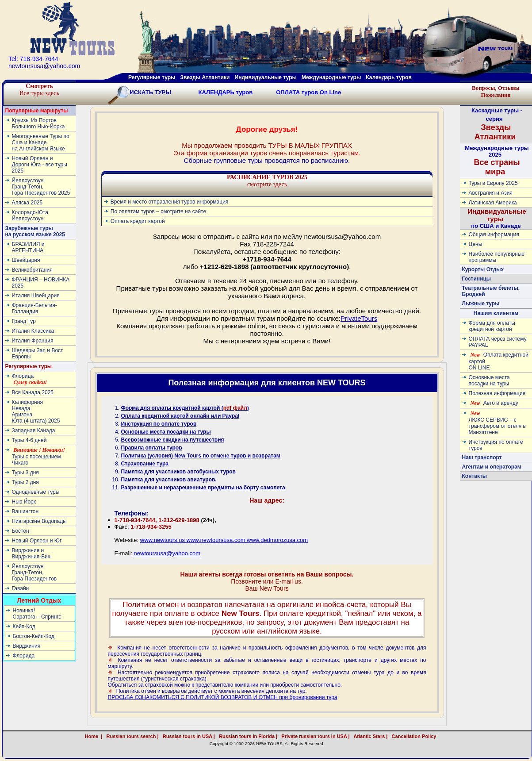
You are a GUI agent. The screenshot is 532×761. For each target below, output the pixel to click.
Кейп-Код (24, 626)
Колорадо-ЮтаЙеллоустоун (30, 215)
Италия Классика (33, 331)
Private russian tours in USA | (314, 736)
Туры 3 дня (25, 473)
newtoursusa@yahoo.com (166, 553)
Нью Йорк (24, 502)
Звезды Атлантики (205, 77)
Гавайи (21, 588)
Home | (94, 736)
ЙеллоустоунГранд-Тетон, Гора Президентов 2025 (41, 187)
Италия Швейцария (36, 296)
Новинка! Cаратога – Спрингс (37, 614)
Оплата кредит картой (138, 221)
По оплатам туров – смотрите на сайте (158, 211)
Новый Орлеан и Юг (37, 541)
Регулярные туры (152, 77)
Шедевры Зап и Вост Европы (38, 354)
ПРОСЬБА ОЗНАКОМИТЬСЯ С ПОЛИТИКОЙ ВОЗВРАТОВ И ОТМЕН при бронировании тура (223, 697)
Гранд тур (24, 321)
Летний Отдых (39, 600)
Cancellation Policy (424, 736)
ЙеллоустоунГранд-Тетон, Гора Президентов (34, 573)
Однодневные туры (36, 492)
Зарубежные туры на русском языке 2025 (35, 231)
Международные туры (331, 77)
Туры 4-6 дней (29, 440)
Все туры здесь (39, 90)
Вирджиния (27, 646)
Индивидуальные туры (265, 77)
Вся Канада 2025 (33, 392)
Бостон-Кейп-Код (34, 636)
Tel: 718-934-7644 (33, 59)
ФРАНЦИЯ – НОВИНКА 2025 (41, 283)
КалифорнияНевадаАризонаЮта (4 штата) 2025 (36, 411)
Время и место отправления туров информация (170, 202)
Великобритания (32, 270)
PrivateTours (359, 318)
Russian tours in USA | (188, 736)
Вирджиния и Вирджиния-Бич (31, 553)
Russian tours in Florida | (247, 736)
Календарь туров (388, 77)
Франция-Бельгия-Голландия (34, 308)
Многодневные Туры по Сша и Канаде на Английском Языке (41, 142)
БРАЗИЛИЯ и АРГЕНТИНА (28, 247)
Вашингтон (25, 511)
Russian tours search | (131, 736)
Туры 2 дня (25, 482)
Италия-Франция (33, 341)
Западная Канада (34, 430)
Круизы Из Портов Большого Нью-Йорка (38, 123)
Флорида (30, 379)
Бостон (21, 531)
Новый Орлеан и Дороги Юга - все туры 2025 (40, 165)
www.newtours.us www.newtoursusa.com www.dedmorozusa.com (224, 540)
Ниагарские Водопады (39, 521)
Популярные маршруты (37, 111)
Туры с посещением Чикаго (38, 456)
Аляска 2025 (27, 203)
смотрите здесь (267, 181)
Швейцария (26, 260)
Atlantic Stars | (369, 736)
